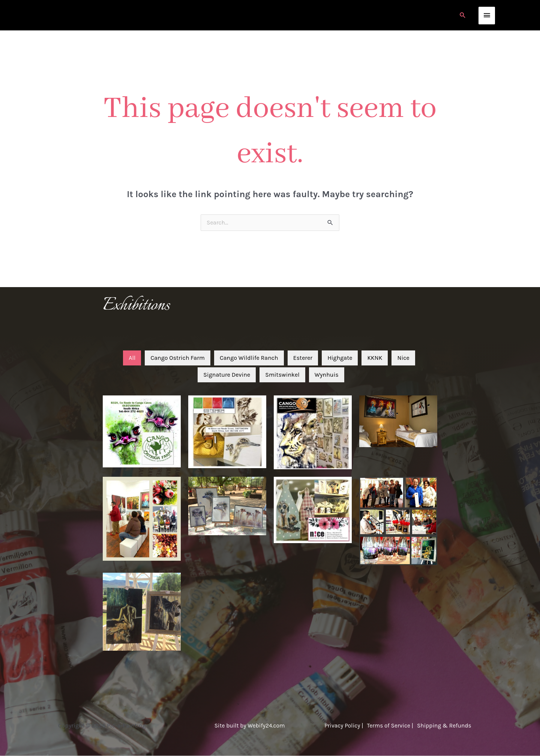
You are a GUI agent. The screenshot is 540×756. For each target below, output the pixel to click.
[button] (463, 15)
